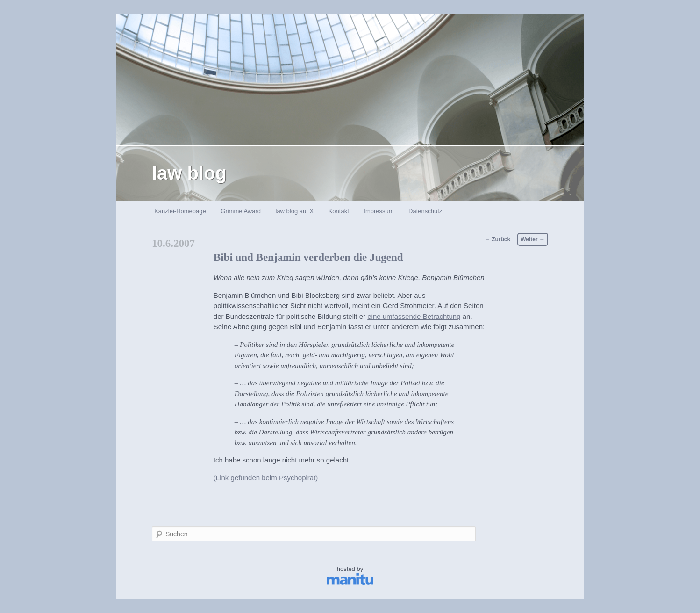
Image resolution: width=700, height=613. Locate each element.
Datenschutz (425, 211)
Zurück (497, 239)
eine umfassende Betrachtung (414, 316)
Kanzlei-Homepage (180, 211)
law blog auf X (295, 211)
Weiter (533, 239)
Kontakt (339, 211)
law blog (189, 173)
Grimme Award (241, 211)
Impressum (379, 211)
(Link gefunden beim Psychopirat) (266, 478)
